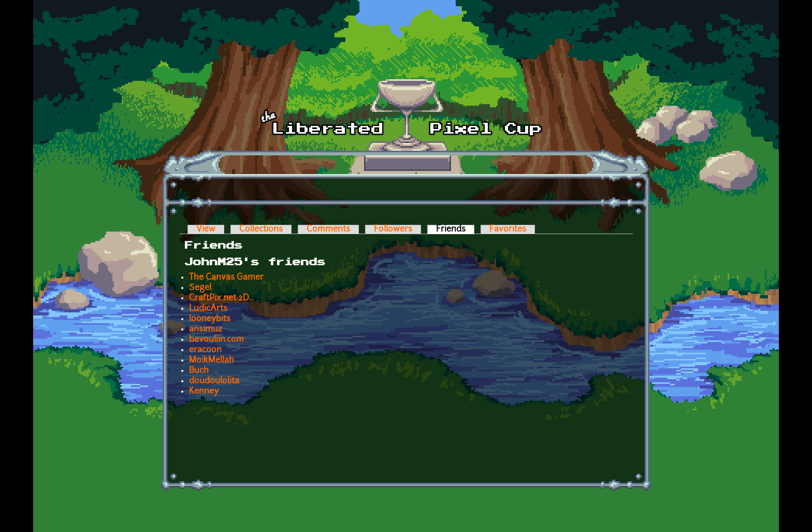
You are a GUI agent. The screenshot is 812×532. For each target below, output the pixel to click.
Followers (393, 229)
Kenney (204, 392)
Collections (261, 229)
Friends (455, 229)
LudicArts (208, 309)
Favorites (508, 229)
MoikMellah (212, 361)
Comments (328, 229)
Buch (199, 371)
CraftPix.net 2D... (221, 298)
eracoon (205, 350)
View (206, 229)
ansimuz (206, 329)
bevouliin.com (216, 340)
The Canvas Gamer (226, 278)
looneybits (210, 319)
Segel (200, 288)
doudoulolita (214, 381)
